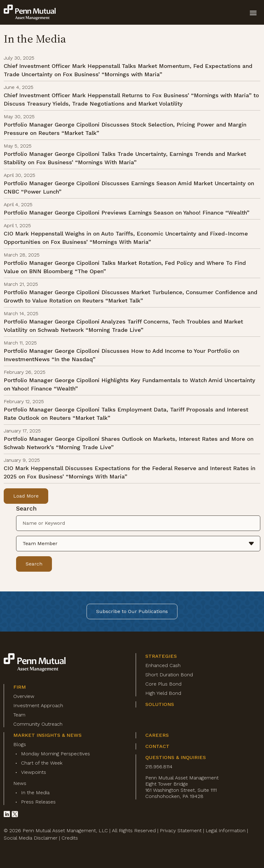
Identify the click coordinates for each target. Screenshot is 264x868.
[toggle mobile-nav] (253, 12)
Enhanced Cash (163, 665)
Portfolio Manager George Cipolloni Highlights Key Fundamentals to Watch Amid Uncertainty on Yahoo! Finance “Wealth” (130, 384)
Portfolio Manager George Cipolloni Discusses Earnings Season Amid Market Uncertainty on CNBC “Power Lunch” (129, 187)
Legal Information (226, 830)
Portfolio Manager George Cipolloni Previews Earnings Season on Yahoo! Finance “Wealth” (127, 213)
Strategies (161, 656)
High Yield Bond (163, 693)
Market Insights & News (47, 735)
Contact (157, 746)
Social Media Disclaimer (31, 838)
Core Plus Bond (163, 684)
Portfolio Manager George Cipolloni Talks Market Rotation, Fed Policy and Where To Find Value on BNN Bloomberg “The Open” (125, 267)
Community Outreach (38, 724)
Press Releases (38, 802)
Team (19, 715)
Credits (70, 838)
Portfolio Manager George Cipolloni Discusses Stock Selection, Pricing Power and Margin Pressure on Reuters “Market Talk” (125, 129)
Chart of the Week (42, 763)
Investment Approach (38, 705)
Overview (24, 696)
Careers (157, 735)
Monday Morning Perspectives (55, 754)
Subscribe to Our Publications (132, 611)
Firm (20, 687)
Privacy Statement (181, 830)
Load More (26, 496)
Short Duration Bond (169, 675)
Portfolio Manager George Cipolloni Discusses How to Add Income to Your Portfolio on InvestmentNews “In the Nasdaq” (121, 355)
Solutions (160, 704)
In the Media (35, 793)
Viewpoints (34, 772)
